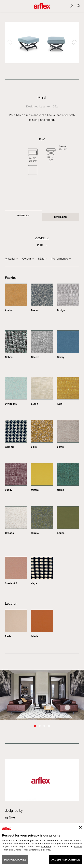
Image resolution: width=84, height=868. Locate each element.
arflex (47, 106)
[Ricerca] (79, 6)
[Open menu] (5, 6)
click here (46, 847)
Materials (23, 215)
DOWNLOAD (60, 217)
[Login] (72, 6)
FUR (40, 245)
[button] (75, 43)
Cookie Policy (21, 850)
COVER (40, 238)
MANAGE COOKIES (15, 860)
